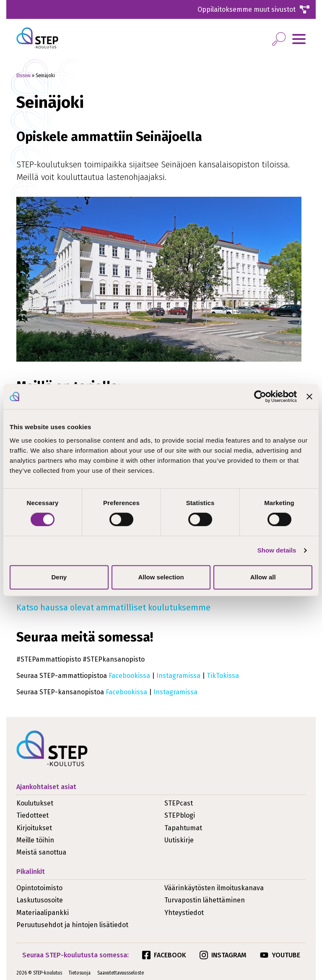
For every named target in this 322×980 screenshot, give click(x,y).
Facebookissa (129, 676)
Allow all (263, 577)
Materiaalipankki (43, 913)
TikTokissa (223, 676)
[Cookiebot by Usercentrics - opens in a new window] (260, 396)
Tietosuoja (80, 973)
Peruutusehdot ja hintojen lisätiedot (72, 925)
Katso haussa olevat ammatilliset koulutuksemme (113, 607)
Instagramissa (178, 676)
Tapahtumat (183, 828)
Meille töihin (35, 840)
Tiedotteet (32, 815)
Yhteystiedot (184, 913)
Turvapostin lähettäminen (205, 900)
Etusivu (23, 76)
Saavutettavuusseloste (121, 973)
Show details (277, 550)
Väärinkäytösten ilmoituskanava (214, 888)
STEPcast (179, 803)
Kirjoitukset (34, 828)
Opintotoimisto (39, 888)
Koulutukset (35, 803)
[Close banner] (309, 396)
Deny (59, 577)
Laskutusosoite (40, 900)
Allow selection (161, 577)
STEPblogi (180, 815)
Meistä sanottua (41, 852)
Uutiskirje (179, 840)
